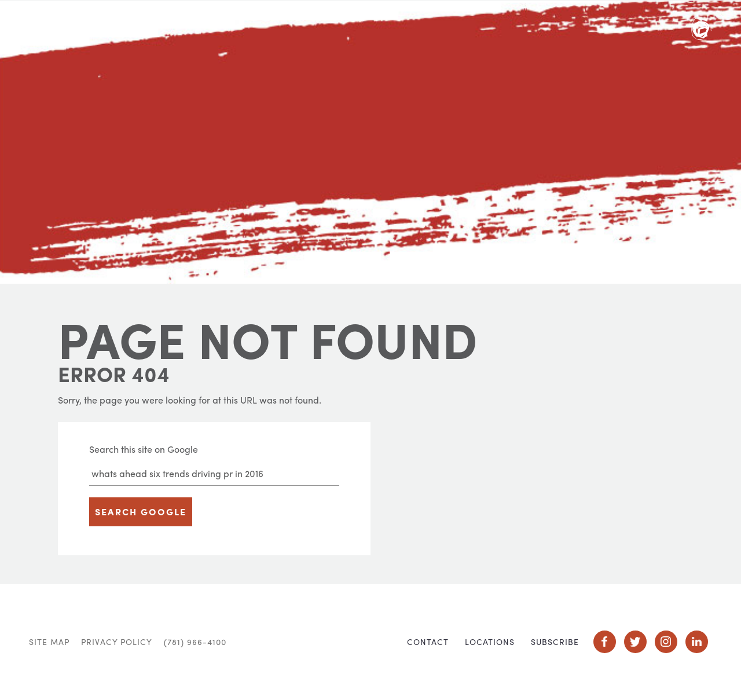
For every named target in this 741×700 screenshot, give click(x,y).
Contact (428, 642)
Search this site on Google (144, 449)
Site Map (49, 642)
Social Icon (605, 642)
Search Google (141, 512)
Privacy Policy (117, 642)
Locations (490, 642)
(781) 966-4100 (195, 642)
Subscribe (555, 642)
